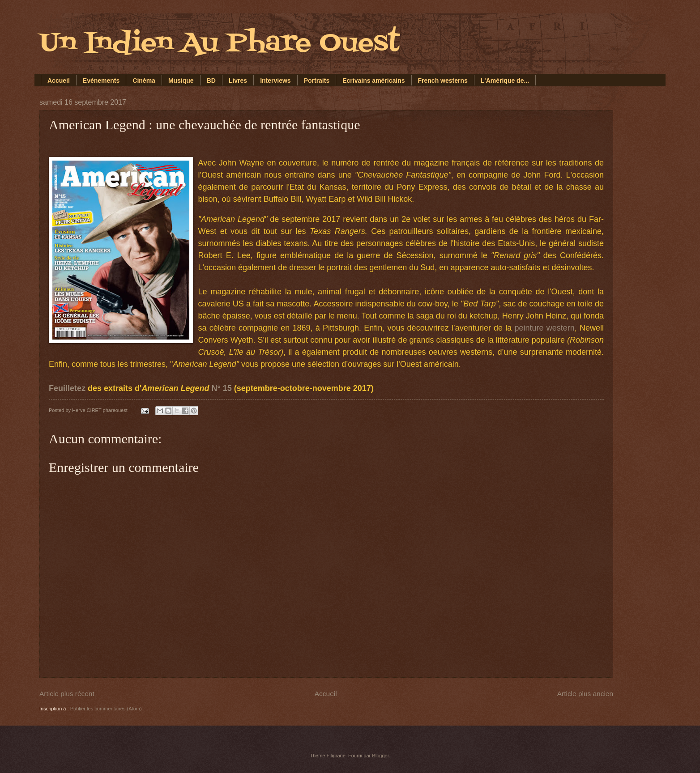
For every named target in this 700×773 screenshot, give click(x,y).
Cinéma (144, 81)
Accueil (59, 81)
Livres (238, 81)
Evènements (101, 81)
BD (211, 81)
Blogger (380, 756)
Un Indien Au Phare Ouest (220, 44)
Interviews (275, 81)
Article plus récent (67, 694)
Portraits (317, 81)
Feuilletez (67, 388)
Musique (181, 81)
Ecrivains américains (373, 81)
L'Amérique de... (505, 81)
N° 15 (221, 388)
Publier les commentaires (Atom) (106, 709)
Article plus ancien (585, 694)
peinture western (545, 328)
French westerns (443, 81)
